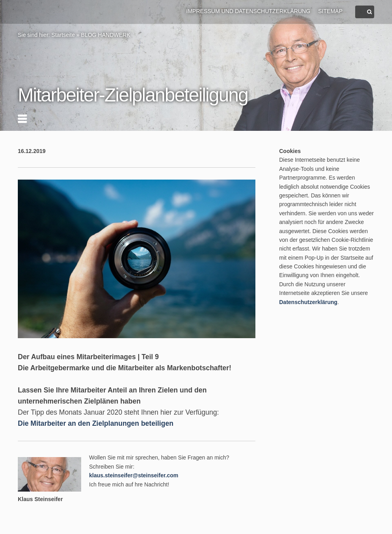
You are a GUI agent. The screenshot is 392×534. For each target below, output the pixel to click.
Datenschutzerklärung (308, 302)
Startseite (63, 35)
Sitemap (330, 11)
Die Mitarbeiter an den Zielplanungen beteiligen (96, 423)
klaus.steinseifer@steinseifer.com (134, 475)
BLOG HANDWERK (106, 35)
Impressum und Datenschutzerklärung (248, 11)
